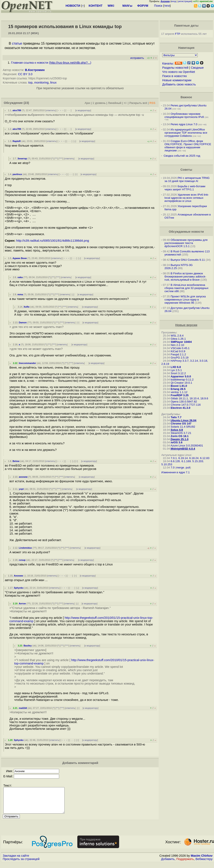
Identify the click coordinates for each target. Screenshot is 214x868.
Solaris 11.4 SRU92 (183, 427)
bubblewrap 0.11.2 (182, 380)
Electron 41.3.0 (181, 408)
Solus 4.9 (177, 430)
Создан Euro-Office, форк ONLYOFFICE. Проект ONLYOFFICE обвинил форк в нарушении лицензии (188, 146)
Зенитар (22, 159)
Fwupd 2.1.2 (178, 354)
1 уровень (99, 103)
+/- (125, 103)
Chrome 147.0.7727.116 (186, 405)
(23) (26, 103)
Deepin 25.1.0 (180, 439)
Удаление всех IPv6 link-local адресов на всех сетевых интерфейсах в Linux (187, 198)
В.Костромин (35, 70)
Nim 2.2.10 (177, 345)
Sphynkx (19, 588)
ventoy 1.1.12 (179, 392)
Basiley (28, 646)
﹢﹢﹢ (61, 110)
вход (174, 1)
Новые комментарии (177, 80)
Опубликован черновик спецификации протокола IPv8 (184, 115)
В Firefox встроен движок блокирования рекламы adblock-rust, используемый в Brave (185, 277)
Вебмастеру (204, 864)
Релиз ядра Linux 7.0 (184, 124)
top (30, 83)
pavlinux (17, 174)
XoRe (27, 307)
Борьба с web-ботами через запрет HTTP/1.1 (185, 188)
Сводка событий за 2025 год (182, 156)
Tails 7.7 (176, 417)
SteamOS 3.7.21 (181, 433)
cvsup (22, 560)
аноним (23, 477)
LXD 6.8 (176, 367)
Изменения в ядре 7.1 (176, 472)
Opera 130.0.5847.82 (184, 402)
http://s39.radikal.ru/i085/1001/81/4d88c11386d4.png (53, 241)
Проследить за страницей (21, 864)
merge (180, 468)
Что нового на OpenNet (179, 72)
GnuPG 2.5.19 (180, 358)
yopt (21, 489)
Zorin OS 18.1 (180, 436)
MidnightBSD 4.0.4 (183, 449)
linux (53, 83)
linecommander (27, 363)
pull (188, 468)
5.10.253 (167, 464)
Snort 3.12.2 (178, 373)
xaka (20, 277)
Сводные (197, 68)
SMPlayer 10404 (181, 342)
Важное (186, 97)
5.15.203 (198, 461)
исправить (137, 58)
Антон (22, 604)
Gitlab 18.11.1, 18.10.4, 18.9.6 (189, 398)
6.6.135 (175, 461)
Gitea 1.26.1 (178, 339)
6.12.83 (205, 458)
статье (17, 43)
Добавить (168, 864)
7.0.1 (174, 458)
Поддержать (185, 864)
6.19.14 (183, 458)
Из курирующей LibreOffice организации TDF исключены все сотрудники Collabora (186, 133)
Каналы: (168, 63)
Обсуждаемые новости (186, 232)
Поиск (158, 6)
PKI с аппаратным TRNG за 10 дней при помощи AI (187, 179)
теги (167, 6)
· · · (69, 110)
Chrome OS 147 (181, 424)
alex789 (17, 110)
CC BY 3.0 (25, 74)
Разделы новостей (175, 68)
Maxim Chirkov (202, 861)
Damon (23, 322)
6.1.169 (186, 461)
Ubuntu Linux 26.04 (184, 420)
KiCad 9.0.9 (178, 351)
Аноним (18, 576)
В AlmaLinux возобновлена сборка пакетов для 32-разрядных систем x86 (186, 288)
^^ (56, 159)
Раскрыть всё (138, 103)
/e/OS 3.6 (177, 442)
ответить (51, 110)
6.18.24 (194, 458)
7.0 (173, 468)
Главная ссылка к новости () (51, 63)
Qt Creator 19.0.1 (182, 383)
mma (20, 294)
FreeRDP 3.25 (180, 395)
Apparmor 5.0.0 (181, 376)
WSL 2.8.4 (177, 336)
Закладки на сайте (16, 861)
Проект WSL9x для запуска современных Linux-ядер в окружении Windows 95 (185, 300)
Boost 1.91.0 (179, 386)
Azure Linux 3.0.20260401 (187, 446)
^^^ (61, 159)
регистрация (185, 1)
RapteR (17, 141)
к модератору (83, 110)
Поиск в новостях (175, 76)
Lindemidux (25, 548)
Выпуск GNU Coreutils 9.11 (188, 260)
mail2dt (23, 708)
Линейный (115, 103)
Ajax (87, 103)
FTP (178, 34)
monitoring (41, 83)
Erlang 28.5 (178, 389)
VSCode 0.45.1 (180, 348)
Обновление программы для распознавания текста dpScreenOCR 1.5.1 (186, 243)
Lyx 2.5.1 (176, 370)
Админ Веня (20, 258)
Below (16, 461)
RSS (152, 103)
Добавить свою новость (179, 84)
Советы (186, 170)
